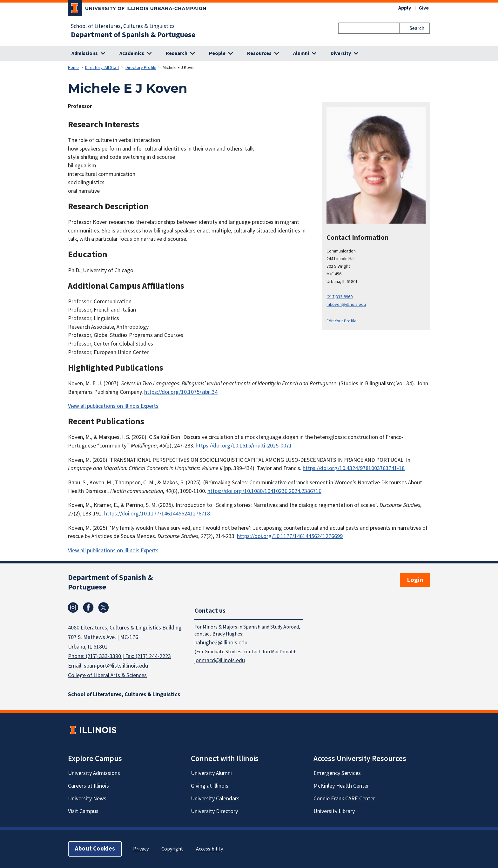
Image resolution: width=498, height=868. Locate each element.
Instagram (73, 608)
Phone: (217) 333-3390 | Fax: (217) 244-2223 (119, 656)
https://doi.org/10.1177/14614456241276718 (157, 514)
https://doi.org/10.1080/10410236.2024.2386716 (264, 491)
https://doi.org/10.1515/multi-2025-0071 (244, 446)
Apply (405, 8)
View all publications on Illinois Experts (113, 406)
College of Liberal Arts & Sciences (107, 675)
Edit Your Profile (342, 321)
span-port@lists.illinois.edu (116, 666)
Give (424, 8)
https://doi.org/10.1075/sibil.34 (181, 392)
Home (73, 68)
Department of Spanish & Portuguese (133, 35)
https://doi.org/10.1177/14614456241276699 (290, 536)
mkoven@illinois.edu (346, 304)
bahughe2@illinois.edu (221, 642)
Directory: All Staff (102, 68)
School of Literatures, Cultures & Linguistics (123, 26)
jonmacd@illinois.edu (220, 660)
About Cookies (95, 849)
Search (417, 28)
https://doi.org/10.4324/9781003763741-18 (354, 468)
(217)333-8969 (340, 297)
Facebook (88, 608)
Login (415, 580)
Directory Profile (141, 68)
